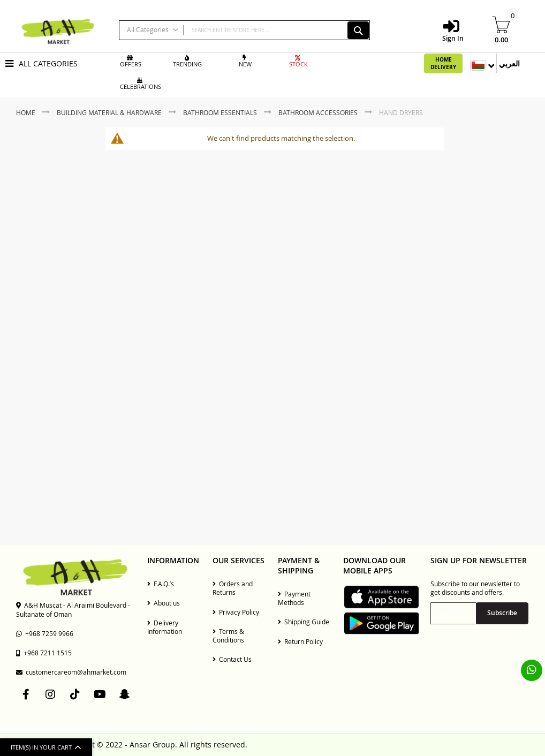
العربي (509, 63)
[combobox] (244, 30)
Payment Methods (294, 598)
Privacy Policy (236, 612)
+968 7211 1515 (44, 653)
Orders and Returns (233, 588)
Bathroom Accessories (319, 112)
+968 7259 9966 (45, 633)
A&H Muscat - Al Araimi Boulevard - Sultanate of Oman (73, 609)
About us (164, 603)
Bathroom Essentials (221, 112)
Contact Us (232, 659)
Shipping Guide (304, 622)
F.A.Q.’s (161, 584)
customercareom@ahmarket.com (71, 672)
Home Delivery (443, 63)
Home (27, 112)
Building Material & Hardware (110, 112)
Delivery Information (165, 627)
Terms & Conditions (228, 636)
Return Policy (300, 641)
